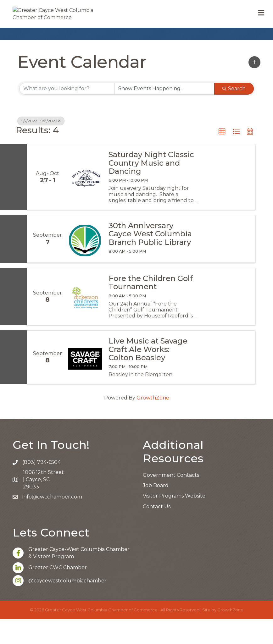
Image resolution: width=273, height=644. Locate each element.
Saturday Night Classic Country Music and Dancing (151, 188)
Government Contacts (171, 500)
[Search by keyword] (67, 113)
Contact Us (157, 531)
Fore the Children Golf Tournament (151, 308)
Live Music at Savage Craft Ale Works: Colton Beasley (148, 374)
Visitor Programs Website (174, 521)
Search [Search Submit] (234, 113)
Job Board (156, 510)
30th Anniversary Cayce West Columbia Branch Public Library (150, 259)
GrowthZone (153, 423)
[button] (254, 87)
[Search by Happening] (164, 113)
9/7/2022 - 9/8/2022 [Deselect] (41, 146)
